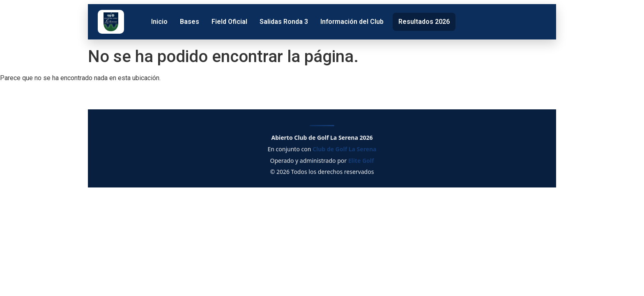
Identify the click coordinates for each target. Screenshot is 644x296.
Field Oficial (229, 22)
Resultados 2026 (424, 22)
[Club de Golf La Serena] (111, 22)
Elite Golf (361, 161)
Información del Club (352, 22)
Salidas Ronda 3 (284, 22)
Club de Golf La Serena (344, 149)
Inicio (159, 22)
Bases (190, 22)
